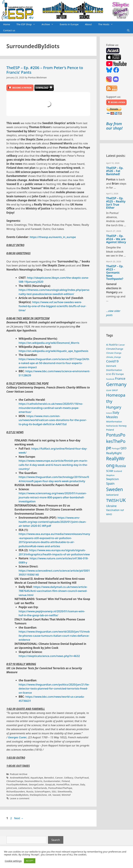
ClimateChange (15, 781)
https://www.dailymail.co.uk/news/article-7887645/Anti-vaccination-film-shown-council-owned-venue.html (53, 591)
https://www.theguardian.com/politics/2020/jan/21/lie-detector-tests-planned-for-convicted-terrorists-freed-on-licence (54, 689)
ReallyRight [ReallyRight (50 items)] (114, 453)
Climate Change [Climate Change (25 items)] (114, 353)
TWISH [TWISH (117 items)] (112, 500)
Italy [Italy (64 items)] (116, 412)
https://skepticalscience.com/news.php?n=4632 (49, 656)
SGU (54, 792)
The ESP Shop (27, 24)
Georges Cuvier (17, 737)
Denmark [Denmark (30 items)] (111, 366)
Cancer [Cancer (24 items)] (122, 345)
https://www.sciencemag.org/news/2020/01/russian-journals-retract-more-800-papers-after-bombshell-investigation (53, 497)
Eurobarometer (52, 781)
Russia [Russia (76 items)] (121, 466)
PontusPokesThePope (60, 788)
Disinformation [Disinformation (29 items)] (114, 370)
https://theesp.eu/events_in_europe (53, 237)
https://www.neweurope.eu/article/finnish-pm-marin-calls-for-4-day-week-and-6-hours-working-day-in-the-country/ (53, 465)
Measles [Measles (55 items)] (112, 417)
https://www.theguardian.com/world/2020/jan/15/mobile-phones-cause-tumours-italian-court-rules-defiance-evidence (54, 636)
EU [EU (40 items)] (114, 374)
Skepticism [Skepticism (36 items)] (113, 479)
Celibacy (69, 778)
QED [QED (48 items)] (123, 448)
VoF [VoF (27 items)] (122, 510)
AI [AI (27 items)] (107, 345)
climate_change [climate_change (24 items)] (113, 357)
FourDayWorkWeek (17, 784)
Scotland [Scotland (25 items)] (118, 471)
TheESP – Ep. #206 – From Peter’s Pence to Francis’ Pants (45, 70)
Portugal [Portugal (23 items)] (116, 449)
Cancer (59, 778)
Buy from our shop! (114, 126)
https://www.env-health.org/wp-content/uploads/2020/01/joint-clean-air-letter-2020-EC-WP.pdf (53, 522)
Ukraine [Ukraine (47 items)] (111, 506)
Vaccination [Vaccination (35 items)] (113, 510)
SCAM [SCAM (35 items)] (110, 471)
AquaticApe (37, 778)
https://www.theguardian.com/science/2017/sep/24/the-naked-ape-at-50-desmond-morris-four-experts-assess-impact (54, 363)
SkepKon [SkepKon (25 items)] (110, 475)
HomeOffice (63, 784)
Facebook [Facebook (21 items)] (110, 379)
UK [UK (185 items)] (123, 500)
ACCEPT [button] (30, 861)
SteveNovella (65, 792)
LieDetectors (25, 788)
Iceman (75, 784)
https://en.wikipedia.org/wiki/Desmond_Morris (49, 343)
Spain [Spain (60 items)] (110, 483)
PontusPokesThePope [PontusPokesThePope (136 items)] (116, 441)
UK (50, 795)
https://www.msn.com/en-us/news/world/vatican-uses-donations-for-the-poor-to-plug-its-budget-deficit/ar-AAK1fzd (53, 420)
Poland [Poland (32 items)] (110, 430)
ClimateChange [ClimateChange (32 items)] (115, 349)
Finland (66, 781)
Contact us (9, 30)
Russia (30, 792)
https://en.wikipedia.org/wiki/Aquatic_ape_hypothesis (54, 351)
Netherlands (40, 788)
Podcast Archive (19, 774)
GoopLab (50, 784)
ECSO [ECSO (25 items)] (109, 374)
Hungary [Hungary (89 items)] (114, 407)
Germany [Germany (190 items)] (116, 384)
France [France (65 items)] (120, 378)
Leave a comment (20, 798)
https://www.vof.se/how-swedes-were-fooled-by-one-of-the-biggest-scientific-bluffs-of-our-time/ (53, 306)
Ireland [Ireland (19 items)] (109, 413)
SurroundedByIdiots (17, 795)
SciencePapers (42, 792)
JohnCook (12, 788)
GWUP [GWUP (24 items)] (115, 390)
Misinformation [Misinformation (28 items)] (114, 422)
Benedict (49, 778)
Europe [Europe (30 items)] (120, 374)
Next (19, 818)
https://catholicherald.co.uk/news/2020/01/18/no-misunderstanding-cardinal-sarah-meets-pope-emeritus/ (51, 408)
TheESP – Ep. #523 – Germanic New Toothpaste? (115, 272)
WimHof (66, 795)
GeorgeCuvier (36, 784)
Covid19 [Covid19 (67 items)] (112, 361)
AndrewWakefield (20, 778)
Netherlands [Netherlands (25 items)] (112, 426)
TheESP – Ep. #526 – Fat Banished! (115, 171)
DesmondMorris (33, 781)
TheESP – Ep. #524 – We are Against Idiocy (116, 239)
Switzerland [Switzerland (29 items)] (112, 495)
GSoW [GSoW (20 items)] (109, 390)
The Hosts (107, 24)
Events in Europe (69, 24)
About (88, 24)
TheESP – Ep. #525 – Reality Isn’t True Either (116, 203)
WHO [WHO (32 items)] (109, 514)
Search (56, 840)
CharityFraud (81, 778)
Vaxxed (56, 795)
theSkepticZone (38, 795)
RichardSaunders (16, 792)
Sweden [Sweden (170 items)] (115, 489)
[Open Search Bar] (128, 30)
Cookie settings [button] (13, 861)
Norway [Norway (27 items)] (123, 426)
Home (7, 24)
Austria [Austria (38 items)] (113, 345)
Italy (82, 784)
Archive (49, 24)
